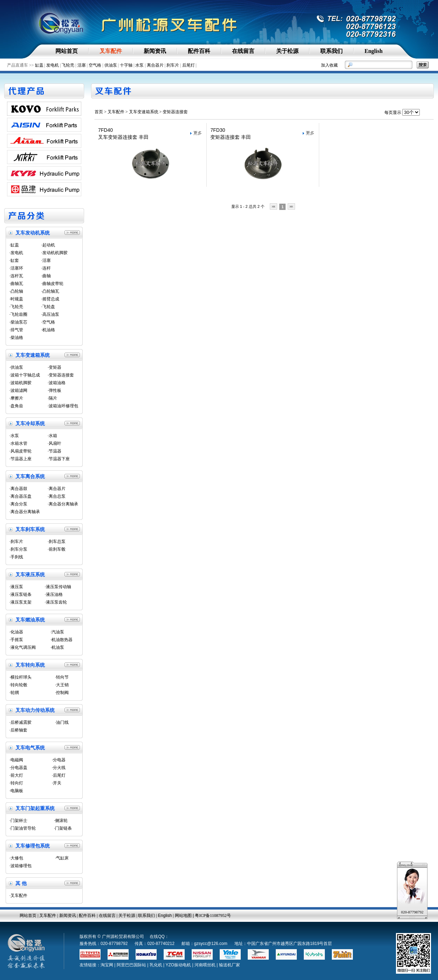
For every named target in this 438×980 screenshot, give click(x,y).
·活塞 (46, 260)
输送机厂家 (230, 965)
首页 (99, 112)
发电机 (53, 65)
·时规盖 (16, 299)
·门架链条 (63, 828)
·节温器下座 (59, 459)
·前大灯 (16, 775)
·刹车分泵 (18, 549)
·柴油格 (16, 338)
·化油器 (16, 632)
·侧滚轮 (61, 821)
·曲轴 (46, 276)
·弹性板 (54, 390)
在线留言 (107, 916)
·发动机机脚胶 (54, 253)
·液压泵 (16, 587)
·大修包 (16, 858)
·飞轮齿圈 (18, 314)
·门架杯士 (18, 821)
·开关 (57, 783)
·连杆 (46, 268)
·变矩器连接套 (61, 375)
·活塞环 (16, 268)
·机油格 (48, 330)
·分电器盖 (18, 768)
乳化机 (156, 965)
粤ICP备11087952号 (213, 916)
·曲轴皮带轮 (52, 284)
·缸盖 (14, 245)
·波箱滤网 (18, 390)
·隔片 (52, 398)
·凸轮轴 (16, 291)
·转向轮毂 (18, 685)
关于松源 (127, 916)
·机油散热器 (61, 640)
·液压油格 (54, 594)
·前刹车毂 (57, 549)
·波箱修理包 (20, 866)
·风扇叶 (54, 443)
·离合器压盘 (20, 496)
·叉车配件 (18, 896)
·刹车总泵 (57, 542)
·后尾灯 (59, 775)
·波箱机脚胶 (20, 383)
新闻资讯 (68, 916)
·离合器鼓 (18, 489)
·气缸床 (62, 858)
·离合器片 (57, 489)
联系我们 (146, 916)
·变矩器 (54, 367)
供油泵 (111, 65)
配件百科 (87, 916)
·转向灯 (16, 783)
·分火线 (59, 768)
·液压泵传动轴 (58, 587)
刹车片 (173, 65)
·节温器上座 (20, 459)
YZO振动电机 (178, 965)
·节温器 (54, 451)
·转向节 (62, 677)
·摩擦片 (16, 398)
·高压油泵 (50, 314)
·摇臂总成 (50, 299)
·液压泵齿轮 (56, 602)
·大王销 (62, 685)
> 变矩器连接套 (173, 112)
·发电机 (16, 253)
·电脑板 (16, 791)
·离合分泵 (18, 504)
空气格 (95, 65)
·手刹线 (16, 557)
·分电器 (59, 760)
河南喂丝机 (205, 965)
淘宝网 (107, 965)
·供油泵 (16, 367)
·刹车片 (16, 542)
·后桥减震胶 (20, 722)
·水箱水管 (18, 443)
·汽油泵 (57, 632)
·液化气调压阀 (23, 647)
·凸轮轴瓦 (50, 291)
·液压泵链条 (20, 594)
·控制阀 (62, 693)
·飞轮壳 (16, 307)
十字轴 (126, 65)
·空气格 (48, 322)
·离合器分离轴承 (63, 504)
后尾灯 (189, 65)
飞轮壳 (68, 65)
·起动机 (48, 245)
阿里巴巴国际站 (131, 965)
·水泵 (14, 436)
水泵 (139, 65)
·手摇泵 (16, 640)
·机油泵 (57, 647)
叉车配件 (116, 112)
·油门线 (62, 722)
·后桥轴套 (18, 730)
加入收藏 (329, 65)
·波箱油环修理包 (63, 406)
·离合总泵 (57, 496)
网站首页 (28, 916)
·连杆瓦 (16, 276)
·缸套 (14, 260)
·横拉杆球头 (20, 677)
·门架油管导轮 (23, 828)
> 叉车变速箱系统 (142, 112)
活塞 (82, 65)
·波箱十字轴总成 (25, 375)
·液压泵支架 (20, 602)
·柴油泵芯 (18, 322)
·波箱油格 (57, 383)
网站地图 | (185, 916)
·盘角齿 (16, 406)
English (165, 916)
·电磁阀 (16, 760)
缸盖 (39, 65)
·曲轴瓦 (16, 284)
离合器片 (155, 65)
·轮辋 (14, 693)
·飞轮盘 (48, 307)
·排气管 (16, 330)
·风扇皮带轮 (20, 451)
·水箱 (52, 436)
